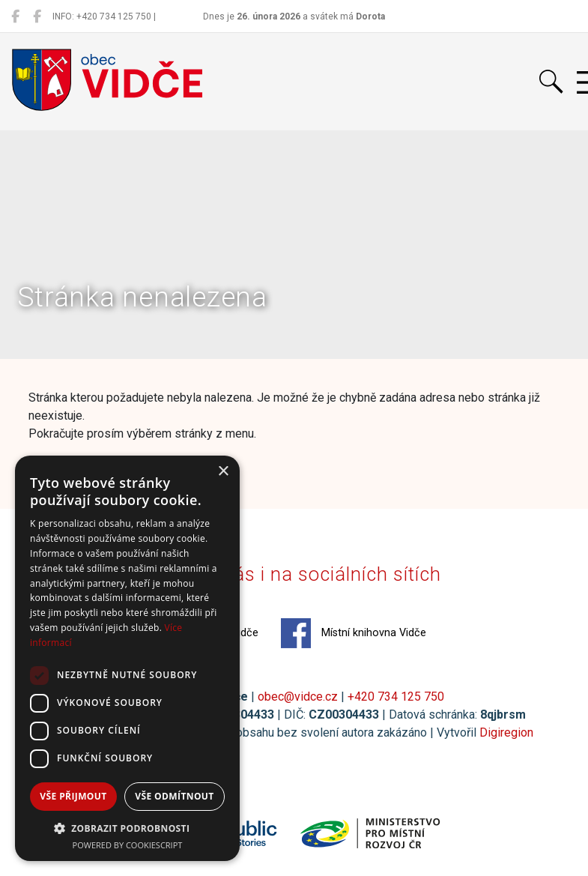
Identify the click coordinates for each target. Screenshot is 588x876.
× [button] (223, 472)
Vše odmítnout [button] (174, 796)
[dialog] (127, 658)
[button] (127, 828)
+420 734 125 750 (396, 697)
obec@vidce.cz (298, 697)
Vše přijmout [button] (73, 796)
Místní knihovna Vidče (354, 633)
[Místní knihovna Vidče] (37, 16)
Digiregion (506, 732)
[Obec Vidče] (15, 16)
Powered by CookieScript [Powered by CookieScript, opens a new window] (128, 845)
